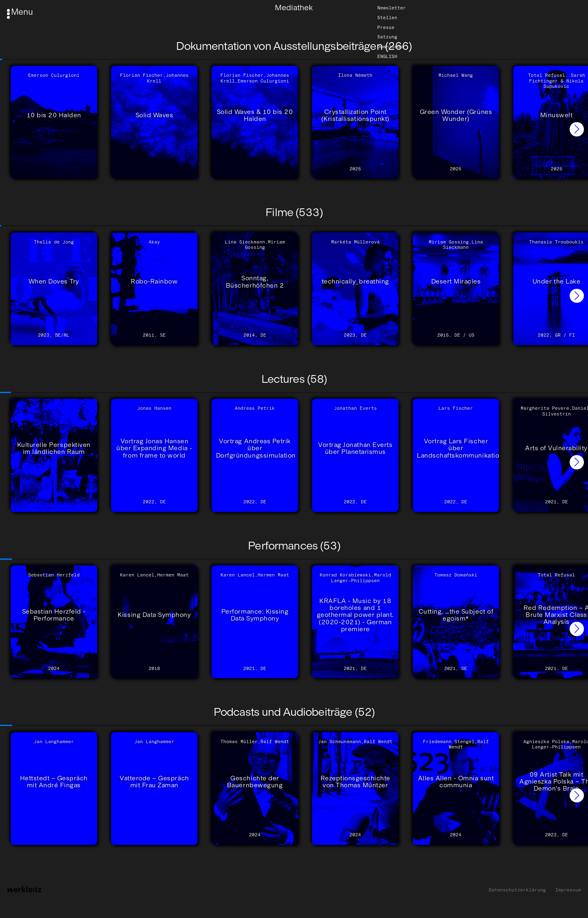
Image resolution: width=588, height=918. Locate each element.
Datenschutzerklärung (517, 890)
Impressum (568, 890)
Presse (386, 27)
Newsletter (392, 8)
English (387, 56)
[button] (577, 129)
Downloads (390, 47)
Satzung (387, 37)
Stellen (387, 18)
